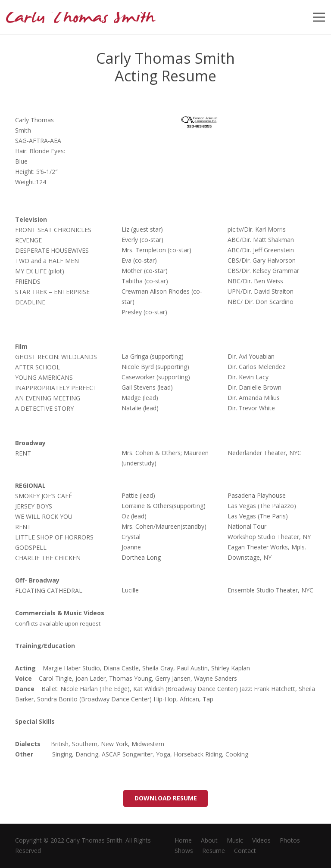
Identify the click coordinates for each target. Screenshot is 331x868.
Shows (184, 851)
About (209, 840)
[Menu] (319, 17)
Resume (214, 851)
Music (235, 840)
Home (183, 840)
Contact (245, 851)
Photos (290, 840)
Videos (261, 840)
